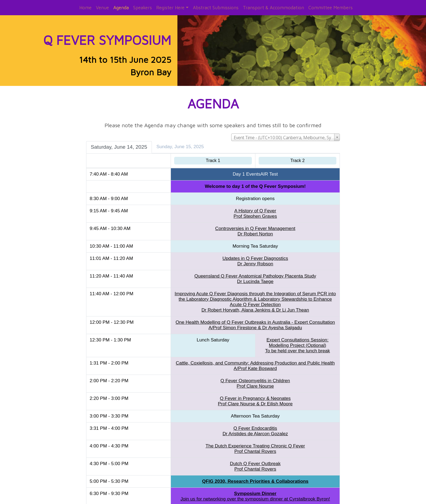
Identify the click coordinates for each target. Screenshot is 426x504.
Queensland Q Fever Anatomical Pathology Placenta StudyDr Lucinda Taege (255, 273)
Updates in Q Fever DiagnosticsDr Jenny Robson (255, 255)
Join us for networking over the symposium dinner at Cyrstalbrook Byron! (255, 491)
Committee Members (331, 7)
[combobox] (284, 132)
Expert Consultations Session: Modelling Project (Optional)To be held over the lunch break (296, 340)
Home (85, 7)
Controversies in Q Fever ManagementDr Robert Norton (255, 225)
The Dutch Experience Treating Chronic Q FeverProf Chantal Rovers (255, 443)
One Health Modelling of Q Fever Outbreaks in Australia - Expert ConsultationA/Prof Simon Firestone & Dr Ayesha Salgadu (255, 319)
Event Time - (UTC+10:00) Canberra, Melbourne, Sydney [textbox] (285, 132)
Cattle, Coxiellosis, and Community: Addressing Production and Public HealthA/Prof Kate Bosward (255, 360)
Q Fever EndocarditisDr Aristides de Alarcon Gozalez (255, 425)
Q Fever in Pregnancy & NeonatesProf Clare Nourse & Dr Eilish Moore (255, 395)
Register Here (170, 7)
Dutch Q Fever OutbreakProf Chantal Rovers (255, 461)
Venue (102, 7)
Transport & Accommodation (273, 7)
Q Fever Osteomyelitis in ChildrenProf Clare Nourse (255, 378)
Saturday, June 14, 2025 (121, 141)
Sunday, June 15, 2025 (182, 141)
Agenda (121, 7)
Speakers (142, 7)
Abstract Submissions (216, 7)
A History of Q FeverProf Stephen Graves (255, 208)
